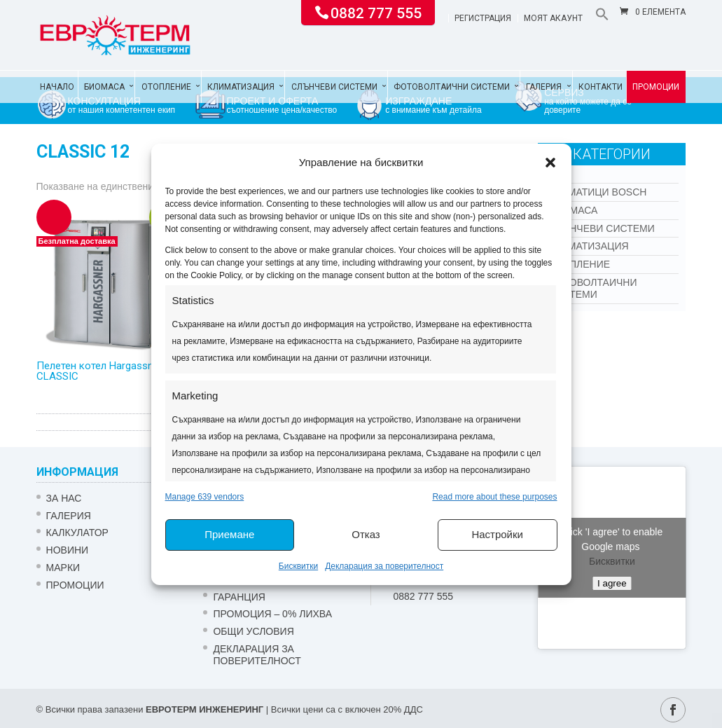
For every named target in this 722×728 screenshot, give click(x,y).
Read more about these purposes (494, 497)
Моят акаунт (553, 19)
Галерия (544, 87)
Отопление (166, 87)
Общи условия (253, 631)
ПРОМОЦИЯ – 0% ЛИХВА (272, 614)
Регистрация (483, 19)
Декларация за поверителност (384, 566)
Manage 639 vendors (205, 497)
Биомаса (104, 87)
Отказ (366, 534)
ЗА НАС (64, 498)
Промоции (656, 87)
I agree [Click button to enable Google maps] (612, 583)
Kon (559, 174)
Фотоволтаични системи (452, 87)
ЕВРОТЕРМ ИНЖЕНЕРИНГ (204, 709)
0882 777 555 (376, 12)
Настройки (497, 534)
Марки (63, 568)
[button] (550, 163)
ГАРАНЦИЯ (239, 597)
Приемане (229, 534)
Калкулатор (77, 533)
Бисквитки (298, 566)
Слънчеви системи (334, 87)
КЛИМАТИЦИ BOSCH (597, 192)
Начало (57, 87)
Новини (68, 550)
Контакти (600, 87)
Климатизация (241, 87)
